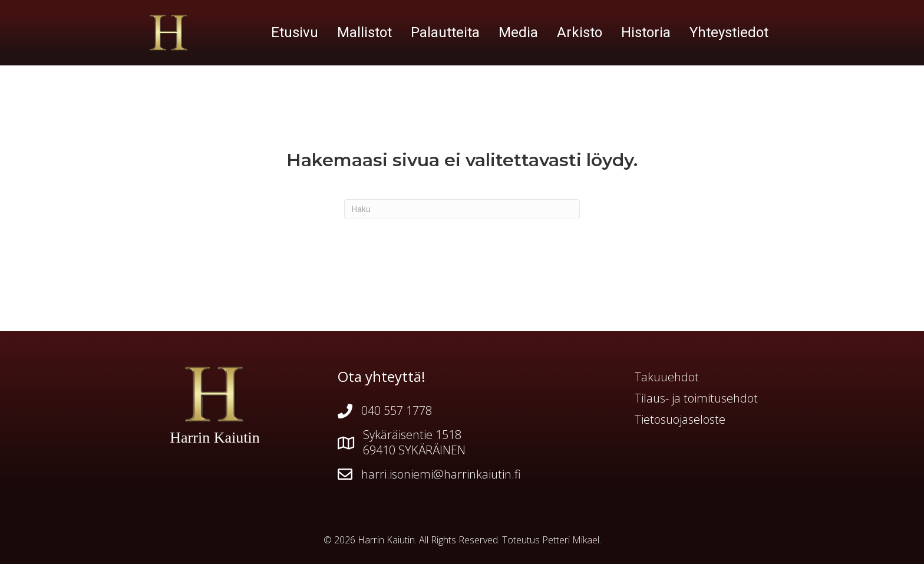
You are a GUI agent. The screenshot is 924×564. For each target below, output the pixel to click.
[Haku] (462, 209)
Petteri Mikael (571, 540)
